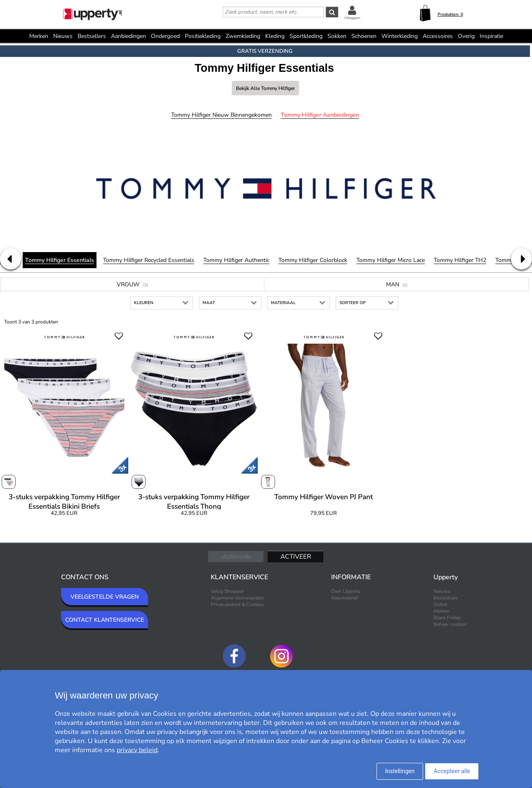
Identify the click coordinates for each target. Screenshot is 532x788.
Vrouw (132, 284)
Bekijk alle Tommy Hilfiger (265, 88)
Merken (39, 36)
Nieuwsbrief (345, 598)
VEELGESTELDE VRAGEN (105, 597)
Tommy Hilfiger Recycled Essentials (149, 260)
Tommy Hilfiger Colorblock (313, 260)
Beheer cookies (450, 624)
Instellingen (400, 771)
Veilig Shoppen (227, 591)
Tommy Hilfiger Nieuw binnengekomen (221, 115)
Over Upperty (346, 591)
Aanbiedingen (128, 36)
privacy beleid (137, 750)
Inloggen (352, 18)
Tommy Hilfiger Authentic (236, 260)
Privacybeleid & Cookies (237, 604)
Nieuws (63, 36)
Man (397, 284)
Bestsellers (92, 36)
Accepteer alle (452, 771)
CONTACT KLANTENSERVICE (105, 620)
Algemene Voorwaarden (237, 598)
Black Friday (447, 618)
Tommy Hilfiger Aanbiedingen (320, 115)
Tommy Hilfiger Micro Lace (391, 260)
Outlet (440, 604)
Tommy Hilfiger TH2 (460, 260)
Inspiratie (491, 36)
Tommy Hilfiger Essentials (60, 260)
